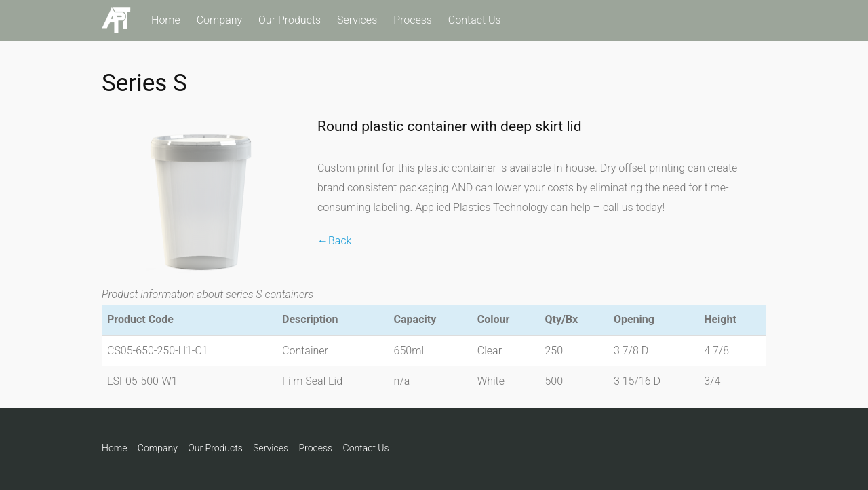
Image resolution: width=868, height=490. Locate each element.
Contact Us (475, 20)
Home (166, 20)
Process (413, 20)
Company (219, 20)
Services (357, 20)
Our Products (290, 20)
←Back (334, 241)
